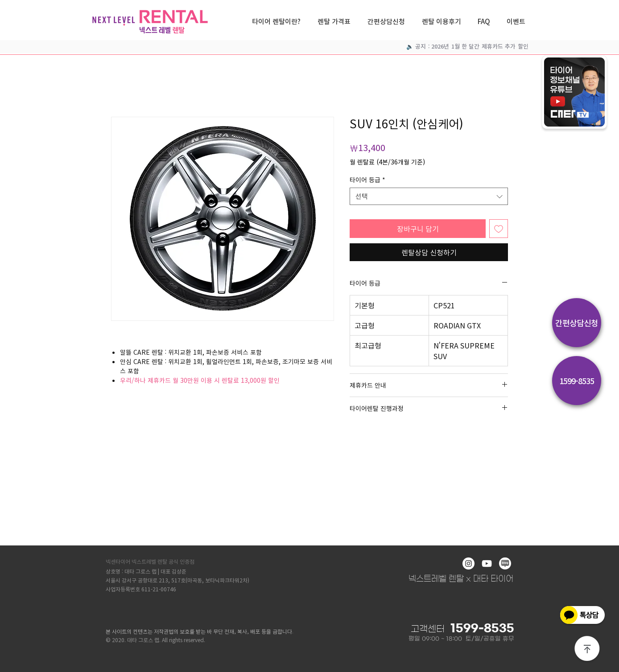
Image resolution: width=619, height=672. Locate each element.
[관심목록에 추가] (499, 229)
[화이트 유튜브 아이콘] (487, 563)
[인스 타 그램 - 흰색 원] (468, 563)
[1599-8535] (577, 381)
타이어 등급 (367, 180)
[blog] (505, 563)
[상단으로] (587, 649)
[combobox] (429, 196)
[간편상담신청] (577, 323)
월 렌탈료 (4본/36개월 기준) (387, 162)
